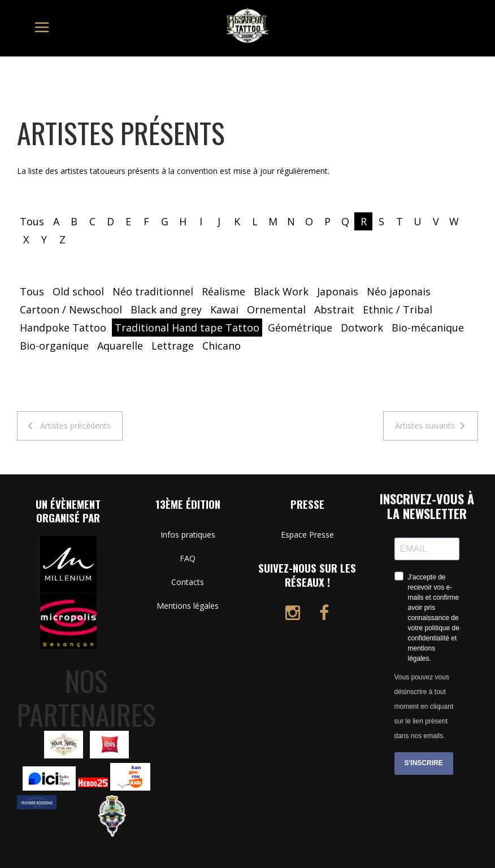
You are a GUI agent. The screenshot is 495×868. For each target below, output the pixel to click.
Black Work (281, 291)
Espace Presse (307, 535)
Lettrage (173, 346)
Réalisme (223, 291)
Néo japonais (399, 291)
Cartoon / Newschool (71, 309)
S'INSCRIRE (424, 763)
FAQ (188, 558)
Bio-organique (54, 346)
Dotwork (362, 328)
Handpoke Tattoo (63, 328)
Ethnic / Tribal (398, 309)
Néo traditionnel (153, 291)
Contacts (188, 582)
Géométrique (300, 328)
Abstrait (334, 309)
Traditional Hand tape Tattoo (187, 328)
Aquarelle (120, 346)
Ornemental (276, 309)
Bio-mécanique (428, 328)
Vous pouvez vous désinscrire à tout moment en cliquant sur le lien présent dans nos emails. (424, 706)
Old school (78, 291)
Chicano (222, 346)
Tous (32, 221)
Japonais (338, 291)
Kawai (224, 309)
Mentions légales (188, 606)
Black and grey (166, 309)
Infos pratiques (188, 535)
